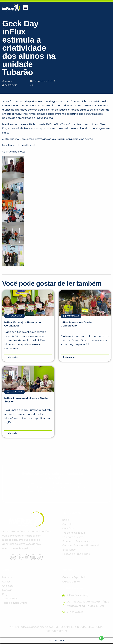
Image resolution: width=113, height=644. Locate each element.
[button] (25, 8)
